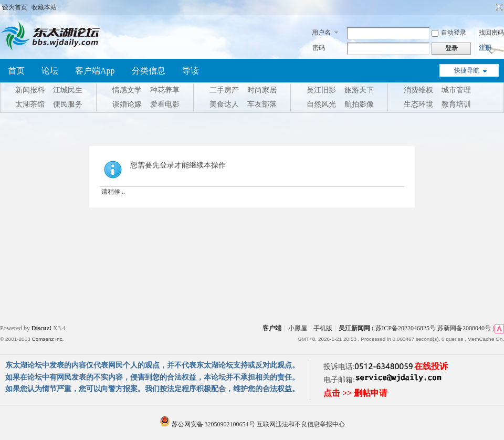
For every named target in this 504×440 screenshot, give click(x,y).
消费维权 (418, 90)
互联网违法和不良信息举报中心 (301, 424)
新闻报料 (30, 90)
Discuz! (41, 328)
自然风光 (321, 104)
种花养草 (165, 90)
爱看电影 (165, 104)
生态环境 (418, 104)
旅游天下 (359, 90)
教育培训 (456, 104)
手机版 (323, 328)
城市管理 (456, 90)
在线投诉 (431, 366)
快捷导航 (467, 70)
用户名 (321, 33)
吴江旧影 (321, 90)
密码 (319, 48)
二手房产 (224, 90)
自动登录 (449, 33)
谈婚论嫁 (127, 104)
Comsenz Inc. (48, 339)
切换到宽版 (498, 7)
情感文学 (127, 90)
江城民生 (68, 90)
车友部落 (262, 104)
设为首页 (15, 7)
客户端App (95, 71)
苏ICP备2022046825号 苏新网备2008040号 (433, 328)
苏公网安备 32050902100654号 (208, 424)
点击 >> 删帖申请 (355, 393)
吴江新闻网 (354, 328)
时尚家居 (262, 90)
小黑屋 (298, 328)
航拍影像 (359, 104)
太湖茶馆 (30, 104)
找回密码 (491, 33)
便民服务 (68, 104)
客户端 (272, 328)
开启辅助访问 (489, 7)
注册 (485, 48)
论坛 (50, 71)
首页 (16, 71)
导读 (191, 71)
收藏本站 (44, 7)
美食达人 (224, 104)
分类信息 (149, 71)
